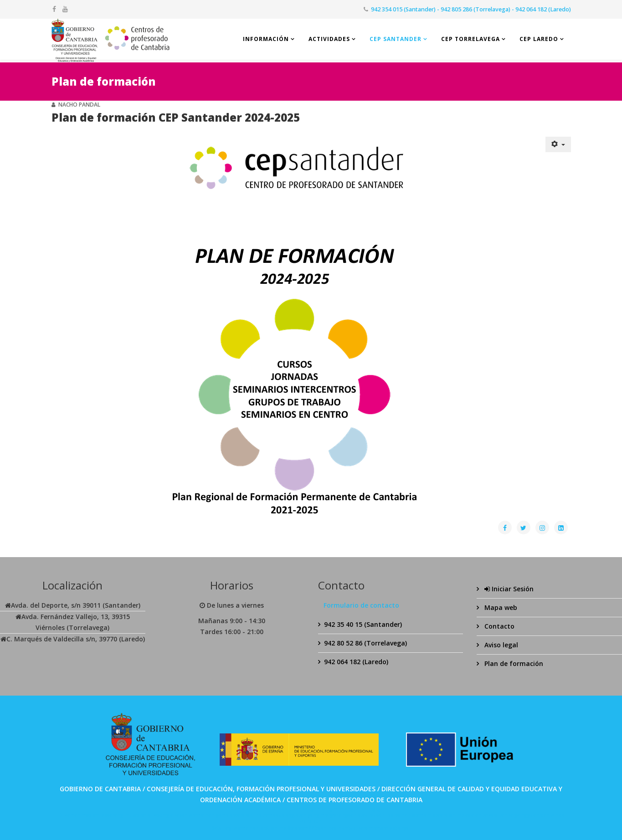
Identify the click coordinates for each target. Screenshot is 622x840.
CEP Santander (396, 39)
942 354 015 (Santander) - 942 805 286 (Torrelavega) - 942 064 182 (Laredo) (471, 9)
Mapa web (500, 607)
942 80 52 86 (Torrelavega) (365, 643)
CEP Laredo (539, 39)
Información (266, 39)
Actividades (329, 39)
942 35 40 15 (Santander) (363, 624)
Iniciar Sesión (508, 589)
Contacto (499, 626)
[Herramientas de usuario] (558, 144)
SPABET (281, 809)
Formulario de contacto (361, 605)
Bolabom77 (300, 828)
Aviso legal (500, 645)
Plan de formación (513, 663)
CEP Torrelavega (470, 39)
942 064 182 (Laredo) (356, 662)
